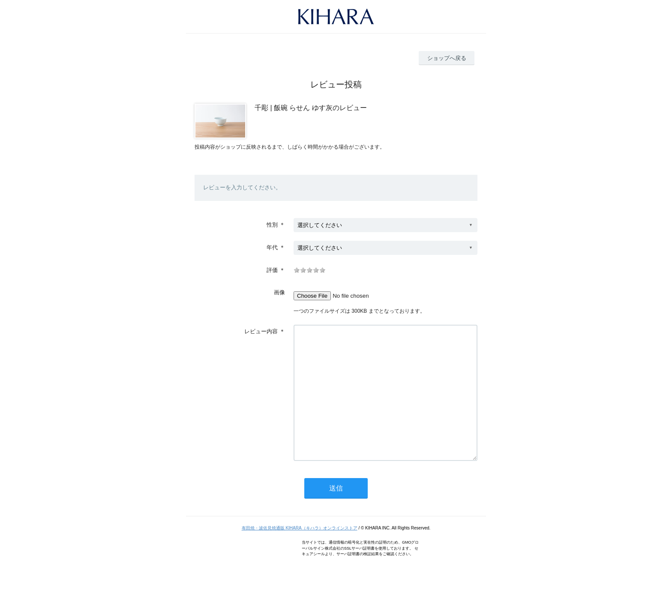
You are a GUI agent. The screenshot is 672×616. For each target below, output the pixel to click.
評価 (272, 270)
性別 (272, 225)
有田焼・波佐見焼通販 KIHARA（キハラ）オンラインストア (300, 554)
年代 (272, 247)
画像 (279, 292)
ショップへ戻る (447, 58)
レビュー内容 (261, 331)
